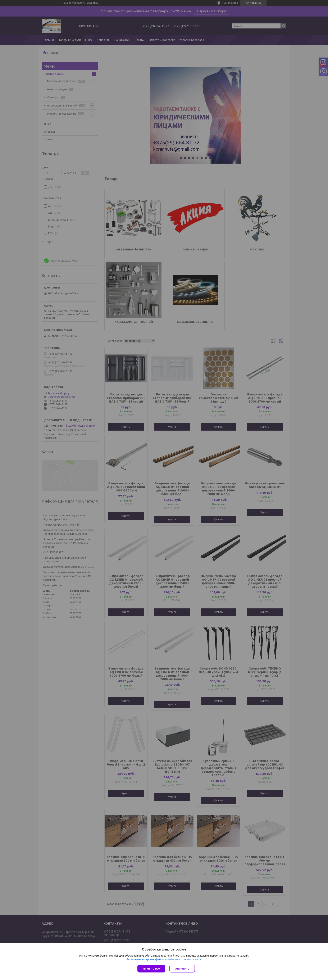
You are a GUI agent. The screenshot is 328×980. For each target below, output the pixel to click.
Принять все (151, 969)
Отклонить (182, 969)
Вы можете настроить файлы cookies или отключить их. (163, 959)
